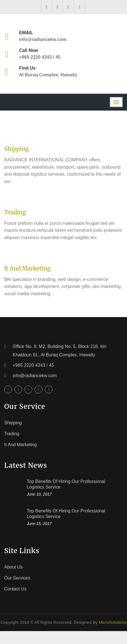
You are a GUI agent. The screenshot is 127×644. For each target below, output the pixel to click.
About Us (13, 567)
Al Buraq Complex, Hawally (48, 75)
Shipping (16, 149)
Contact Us (15, 589)
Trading (15, 212)
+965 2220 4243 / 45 (40, 57)
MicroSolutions (113, 622)
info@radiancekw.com (43, 39)
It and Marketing (27, 268)
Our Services (17, 578)
